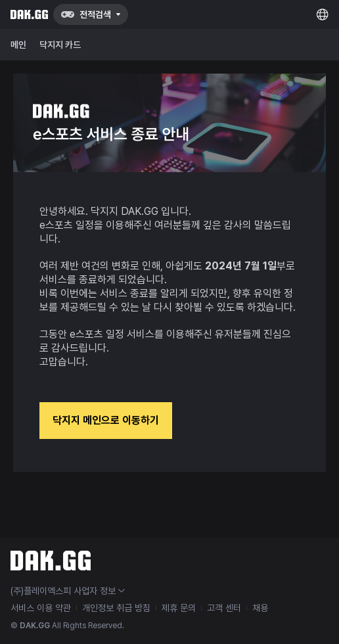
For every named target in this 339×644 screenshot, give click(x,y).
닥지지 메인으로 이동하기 (106, 420)
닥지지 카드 (60, 45)
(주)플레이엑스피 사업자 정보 (68, 591)
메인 (18, 45)
